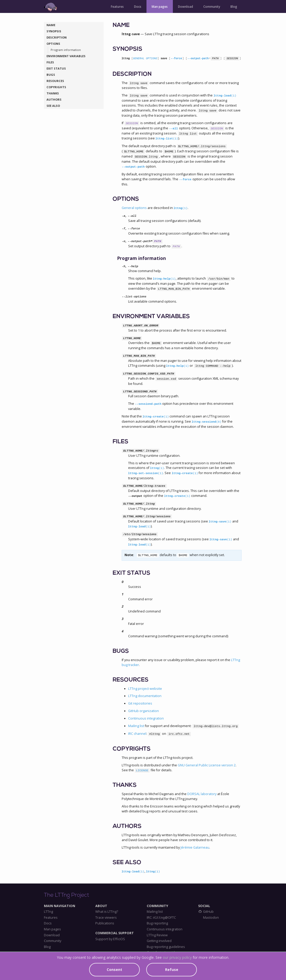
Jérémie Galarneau (195, 847)
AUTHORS (54, 99)
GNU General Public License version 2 (207, 765)
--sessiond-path (148, 404)
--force (176, 58)
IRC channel (137, 734)
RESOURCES (55, 81)
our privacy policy (177, 957)
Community (212, 6)
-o (124, 241)
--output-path (198, 58)
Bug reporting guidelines (166, 947)
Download (185, 6)
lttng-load (225, 96)
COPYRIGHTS (56, 87)
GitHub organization (144, 711)
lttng (181, 208)
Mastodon (211, 918)
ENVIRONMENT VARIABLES (66, 56)
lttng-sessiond (207, 422)
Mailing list (136, 726)
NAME (51, 25)
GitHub (206, 912)
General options (134, 208)
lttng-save (220, 522)
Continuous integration (146, 718)
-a (124, 216)
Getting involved (159, 941)
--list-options (134, 297)
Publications (105, 923)
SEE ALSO (53, 106)
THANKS (53, 93)
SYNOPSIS (54, 31)
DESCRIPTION (57, 37)
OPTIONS (53, 44)
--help (133, 266)
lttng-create (156, 417)
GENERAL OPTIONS (145, 58)
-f (124, 229)
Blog (234, 6)
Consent (114, 970)
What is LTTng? (107, 912)
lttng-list (167, 139)
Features (117, 6)
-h (124, 266)
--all (174, 129)
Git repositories (140, 703)
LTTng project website (145, 689)
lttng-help (164, 279)
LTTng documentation (145, 696)
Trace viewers (106, 918)
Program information (66, 50)
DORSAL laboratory (202, 794)
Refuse (172, 970)
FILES (50, 62)
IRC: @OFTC (161, 918)
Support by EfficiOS (110, 939)
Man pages (160, 6)
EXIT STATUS (56, 68)
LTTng (48, 912)
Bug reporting (157, 923)
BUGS (51, 75)
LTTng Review (157, 935)
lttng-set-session (146, 473)
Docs (138, 6)
